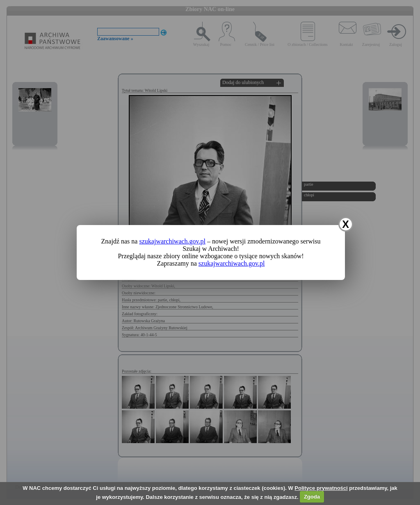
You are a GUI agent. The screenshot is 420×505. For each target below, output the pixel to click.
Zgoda (312, 497)
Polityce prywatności (321, 488)
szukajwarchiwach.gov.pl (172, 241)
